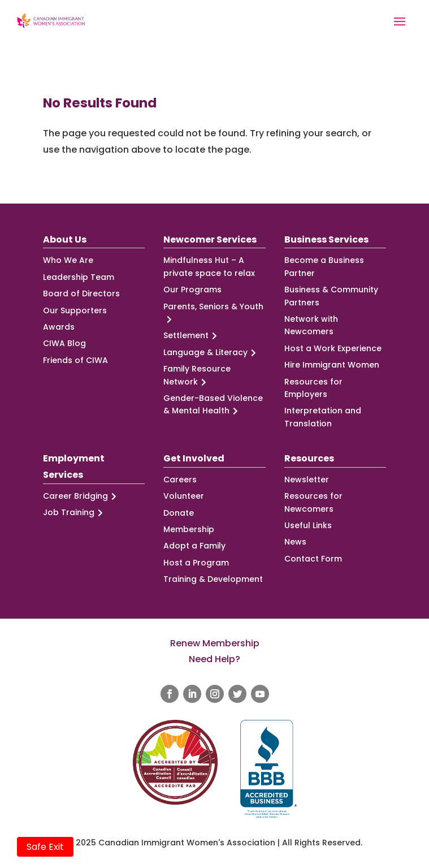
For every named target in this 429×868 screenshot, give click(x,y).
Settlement (192, 336)
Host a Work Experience (333, 348)
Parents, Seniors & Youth (213, 313)
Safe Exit (45, 847)
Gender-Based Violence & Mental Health (213, 405)
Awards (59, 327)
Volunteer (184, 496)
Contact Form (313, 559)
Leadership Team (79, 277)
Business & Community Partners (331, 296)
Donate (179, 513)
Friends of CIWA (75, 360)
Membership (189, 529)
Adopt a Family (194, 546)
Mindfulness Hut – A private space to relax (209, 266)
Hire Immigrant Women (332, 365)
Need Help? (214, 659)
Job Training (75, 513)
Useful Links (308, 525)
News (295, 542)
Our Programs (192, 290)
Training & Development (213, 579)
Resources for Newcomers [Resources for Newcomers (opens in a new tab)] (313, 502)
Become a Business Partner (324, 266)
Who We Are (68, 260)
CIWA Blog (64, 343)
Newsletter (307, 480)
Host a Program (196, 563)
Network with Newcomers (311, 325)
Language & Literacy (211, 353)
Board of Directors (81, 293)
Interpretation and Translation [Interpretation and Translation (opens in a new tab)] (323, 417)
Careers (180, 480)
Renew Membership (215, 643)
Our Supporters (75, 310)
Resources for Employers (313, 388)
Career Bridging (81, 496)
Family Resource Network (197, 375)
